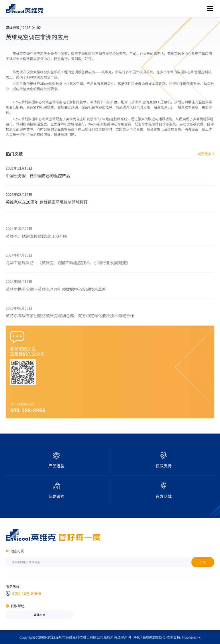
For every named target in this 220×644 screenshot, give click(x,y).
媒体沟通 (40, 615)
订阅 (203, 562)
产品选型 (56, 466)
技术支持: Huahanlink (183, 637)
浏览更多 (206, 154)
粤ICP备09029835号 (150, 637)
